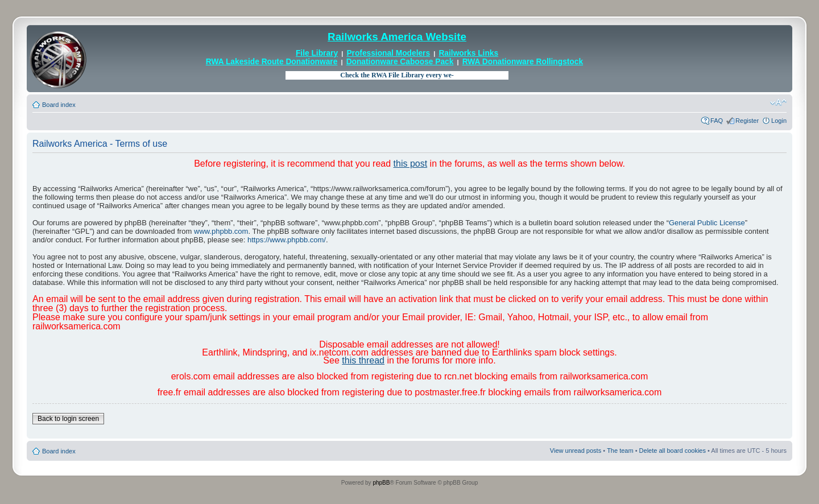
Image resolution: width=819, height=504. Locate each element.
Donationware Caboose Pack (400, 62)
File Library (317, 53)
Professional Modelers (388, 53)
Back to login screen (68, 419)
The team (620, 451)
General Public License (707, 223)
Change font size (778, 102)
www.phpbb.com (221, 231)
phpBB (381, 483)
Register (747, 121)
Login (779, 121)
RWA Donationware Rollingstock (523, 62)
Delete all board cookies (673, 451)
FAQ (717, 121)
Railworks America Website (397, 37)
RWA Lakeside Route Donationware (272, 62)
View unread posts (576, 451)
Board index (59, 105)
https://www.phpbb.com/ (287, 240)
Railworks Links (468, 53)
